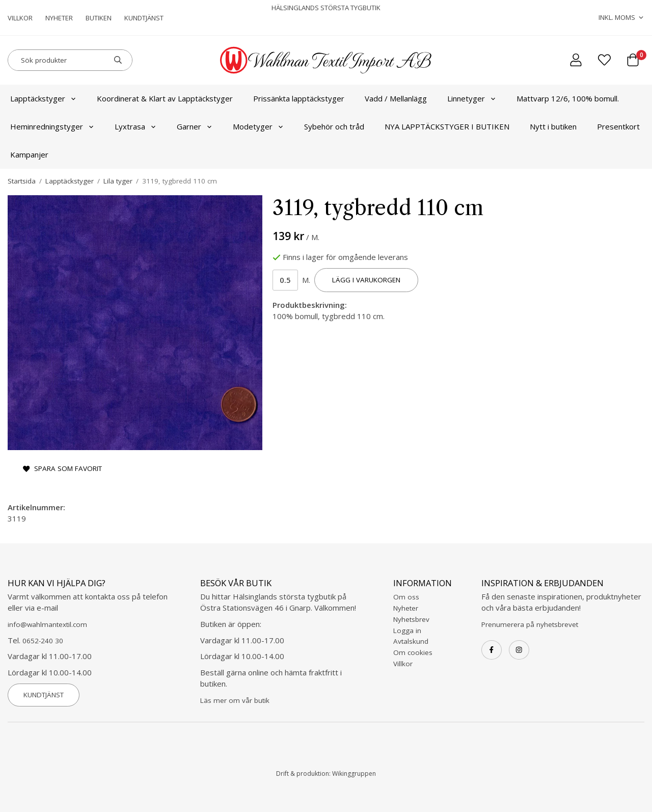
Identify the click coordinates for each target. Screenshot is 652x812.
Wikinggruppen (354, 774)
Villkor (20, 18)
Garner (195, 126)
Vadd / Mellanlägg (396, 98)
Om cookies (413, 652)
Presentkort (618, 126)
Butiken (99, 18)
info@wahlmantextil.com (47, 624)
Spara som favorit (62, 468)
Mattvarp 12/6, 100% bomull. (568, 98)
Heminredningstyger (52, 126)
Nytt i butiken (553, 126)
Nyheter (59, 18)
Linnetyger (472, 98)
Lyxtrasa (135, 126)
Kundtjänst (144, 18)
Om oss (406, 597)
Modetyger (258, 126)
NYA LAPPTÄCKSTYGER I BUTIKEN (447, 126)
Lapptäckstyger (43, 98)
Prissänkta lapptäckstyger (299, 98)
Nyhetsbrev (411, 619)
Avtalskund (411, 641)
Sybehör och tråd (334, 126)
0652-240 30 (43, 641)
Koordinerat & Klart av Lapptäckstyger (165, 98)
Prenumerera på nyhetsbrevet (530, 624)
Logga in (407, 631)
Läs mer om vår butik (235, 700)
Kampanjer (29, 154)
